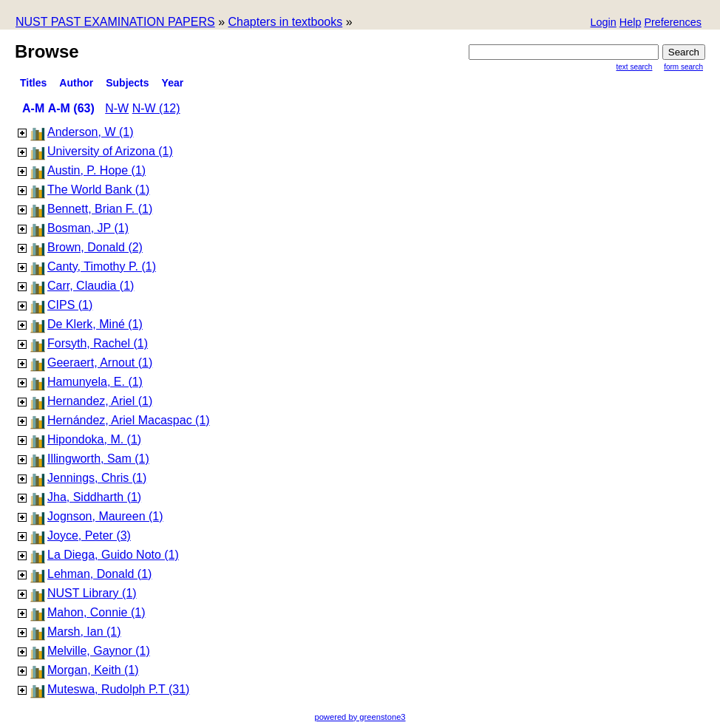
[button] (673, 23)
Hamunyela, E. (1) (95, 382)
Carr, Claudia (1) (91, 286)
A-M (33, 108)
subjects (127, 83)
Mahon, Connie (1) (96, 612)
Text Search (635, 67)
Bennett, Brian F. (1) (100, 209)
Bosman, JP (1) (88, 228)
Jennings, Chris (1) (97, 478)
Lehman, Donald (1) (99, 574)
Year (173, 83)
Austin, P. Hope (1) (96, 170)
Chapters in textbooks (285, 22)
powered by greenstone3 (360, 717)
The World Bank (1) (98, 190)
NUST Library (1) (92, 593)
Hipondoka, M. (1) (94, 439)
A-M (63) (71, 108)
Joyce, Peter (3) (89, 535)
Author (76, 83)
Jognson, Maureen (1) (105, 516)
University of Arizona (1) (110, 151)
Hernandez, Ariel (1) (100, 401)
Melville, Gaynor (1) (99, 651)
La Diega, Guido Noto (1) (113, 555)
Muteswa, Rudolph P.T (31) (118, 689)
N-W (117, 108)
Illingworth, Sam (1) (98, 459)
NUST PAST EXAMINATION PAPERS (115, 22)
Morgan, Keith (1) (93, 670)
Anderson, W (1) (90, 132)
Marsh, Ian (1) (84, 632)
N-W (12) (156, 108)
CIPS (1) (70, 305)
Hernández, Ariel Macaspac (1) (129, 420)
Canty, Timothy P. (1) (102, 266)
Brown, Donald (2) (95, 247)
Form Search (683, 67)
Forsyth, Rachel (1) (98, 343)
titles (33, 83)
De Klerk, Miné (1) (95, 324)
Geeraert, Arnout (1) (100, 363)
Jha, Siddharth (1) (94, 497)
